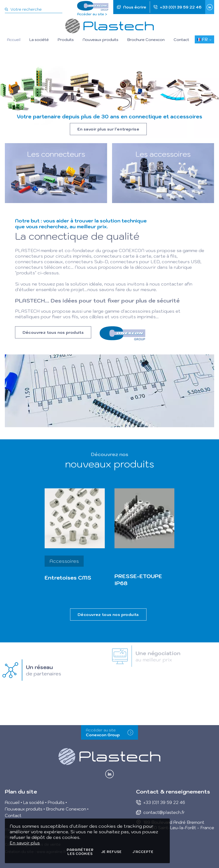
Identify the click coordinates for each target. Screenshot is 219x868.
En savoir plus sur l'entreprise (108, 129)
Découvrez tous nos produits (53, 332)
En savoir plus (25, 843)
